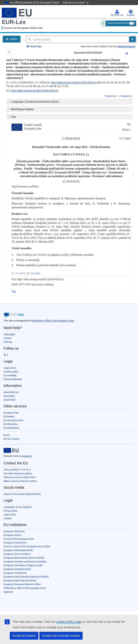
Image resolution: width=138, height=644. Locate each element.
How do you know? (76, 2)
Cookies (8, 518)
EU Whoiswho (11, 424)
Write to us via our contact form (19, 477)
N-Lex (7, 435)
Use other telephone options (18, 473)
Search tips (34, 46)
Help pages (9, 334)
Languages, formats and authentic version (33, 101)
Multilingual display (21, 109)
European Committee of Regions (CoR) (23, 565)
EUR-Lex (14, 22)
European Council (12, 535)
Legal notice (10, 368)
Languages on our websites (18, 507)
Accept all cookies (24, 636)
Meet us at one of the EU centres (20, 481)
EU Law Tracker (12, 439)
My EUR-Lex (117, 13)
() (88, 155)
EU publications (11, 428)
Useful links (10, 400)
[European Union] (11, 450)
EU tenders (9, 417)
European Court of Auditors (17, 554)
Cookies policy (11, 372)
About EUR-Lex (11, 392)
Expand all (110, 96)
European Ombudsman (15, 573)
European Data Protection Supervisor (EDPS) (26, 577)
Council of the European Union (19, 539)
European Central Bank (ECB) (18, 550)
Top (14, 291)
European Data (11, 413)
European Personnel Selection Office (22, 584)
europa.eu (27, 456)
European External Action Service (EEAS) (24, 558)
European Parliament (14, 531)
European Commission (15, 543)
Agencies (8, 592)
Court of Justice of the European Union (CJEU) (27, 546)
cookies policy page (69, 622)
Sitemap (8, 342)
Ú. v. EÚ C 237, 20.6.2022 (28, 273)
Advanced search (126, 46)
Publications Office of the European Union (53, 321)
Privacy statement (13, 379)
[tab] (69, 102)
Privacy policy (11, 511)
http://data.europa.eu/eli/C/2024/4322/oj (74, 83)
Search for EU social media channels (22, 494)
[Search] (132, 39)
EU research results (13, 420)
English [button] (131, 13)
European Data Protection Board (20, 580)
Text (12, 117)
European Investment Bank (17, 569)
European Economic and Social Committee (25, 562)
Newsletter (9, 396)
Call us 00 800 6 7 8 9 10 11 (17, 470)
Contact (8, 338)
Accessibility (10, 375)
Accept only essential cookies (61, 636)
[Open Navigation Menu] (12, 39)
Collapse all (125, 96)
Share (129, 54)
